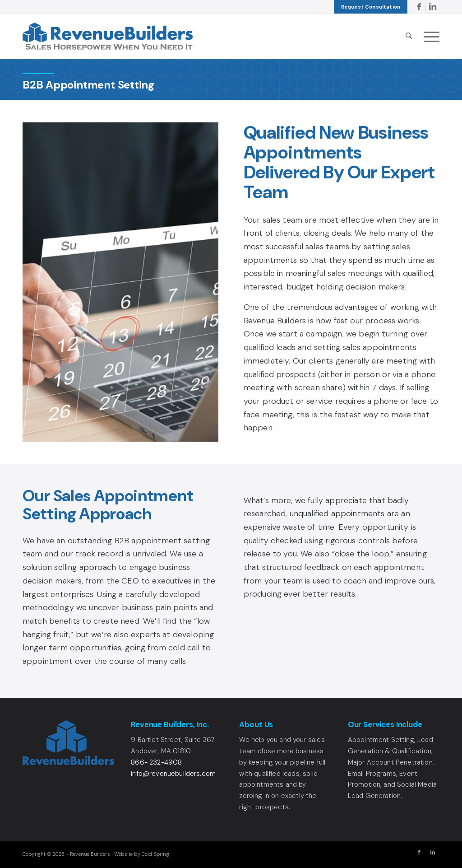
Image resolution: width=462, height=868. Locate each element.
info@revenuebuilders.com (173, 774)
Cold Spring (155, 854)
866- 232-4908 (156, 762)
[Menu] (429, 36)
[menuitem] (371, 7)
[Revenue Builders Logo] (108, 36)
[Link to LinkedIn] (433, 7)
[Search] (409, 36)
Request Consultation (371, 7)
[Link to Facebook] (419, 7)
